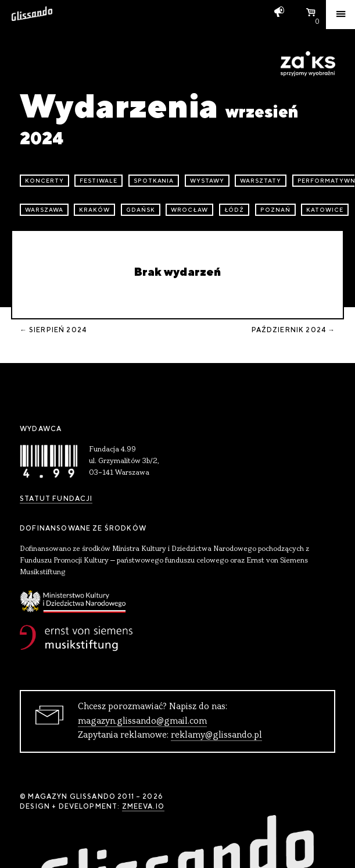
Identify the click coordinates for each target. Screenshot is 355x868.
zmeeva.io (143, 806)
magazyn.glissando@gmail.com (142, 721)
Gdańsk (141, 210)
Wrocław (189, 210)
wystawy (207, 181)
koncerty (44, 181)
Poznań (275, 210)
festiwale (98, 181)
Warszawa (44, 210)
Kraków (94, 210)
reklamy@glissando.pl (216, 735)
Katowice (325, 210)
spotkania (154, 181)
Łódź (234, 210)
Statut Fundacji (56, 499)
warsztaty (261, 181)
